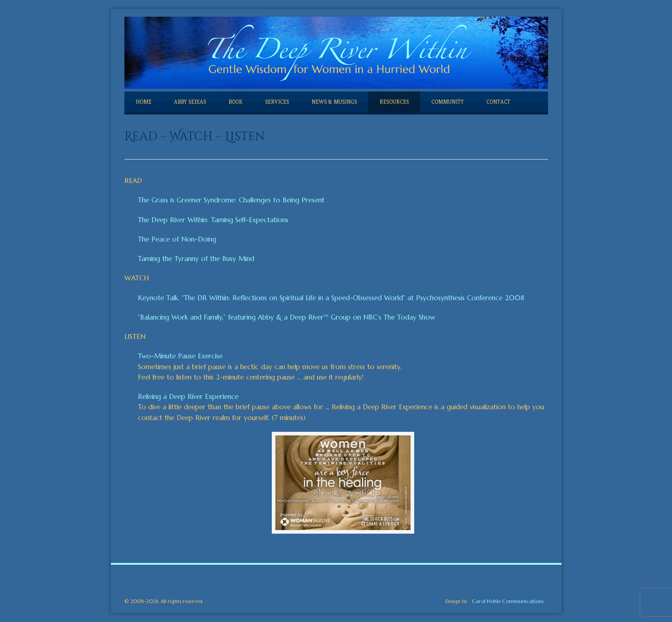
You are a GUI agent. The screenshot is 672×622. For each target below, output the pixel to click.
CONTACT (498, 102)
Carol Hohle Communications (508, 601)
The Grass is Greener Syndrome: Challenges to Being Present (231, 200)
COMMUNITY (448, 102)
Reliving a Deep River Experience (188, 396)
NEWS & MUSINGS (334, 102)
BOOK (235, 102)
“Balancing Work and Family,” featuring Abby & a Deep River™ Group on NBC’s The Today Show (286, 317)
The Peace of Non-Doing (177, 239)
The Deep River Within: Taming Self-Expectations (213, 220)
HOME (144, 102)
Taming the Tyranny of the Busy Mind (196, 258)
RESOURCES (394, 102)
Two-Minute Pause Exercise (180, 356)
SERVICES (277, 102)
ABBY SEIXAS (190, 102)
